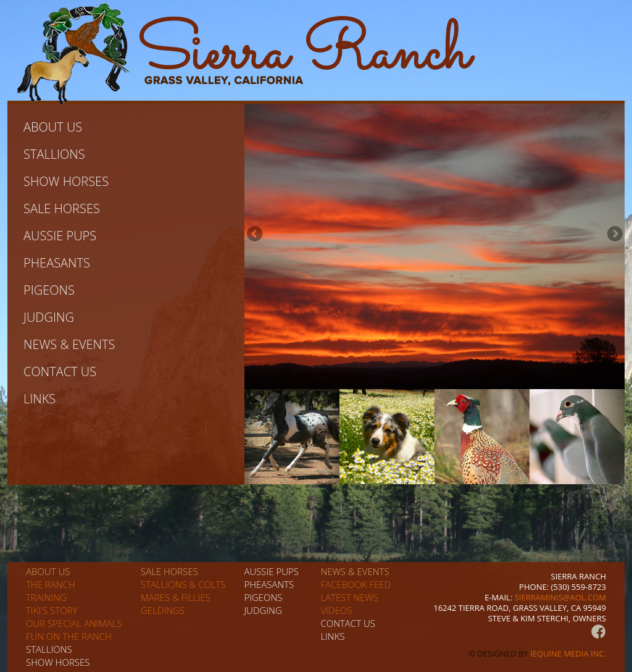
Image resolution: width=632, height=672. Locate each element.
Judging (49, 317)
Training (46, 597)
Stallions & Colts (183, 584)
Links (39, 399)
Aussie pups (60, 236)
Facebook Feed (355, 584)
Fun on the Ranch (69, 636)
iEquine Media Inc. (568, 653)
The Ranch (51, 584)
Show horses (66, 181)
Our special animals (74, 623)
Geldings (163, 610)
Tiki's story (52, 610)
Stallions (54, 154)
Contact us (60, 372)
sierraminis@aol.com (560, 597)
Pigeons (49, 290)
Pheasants (57, 263)
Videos (336, 610)
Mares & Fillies (176, 597)
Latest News (349, 597)
